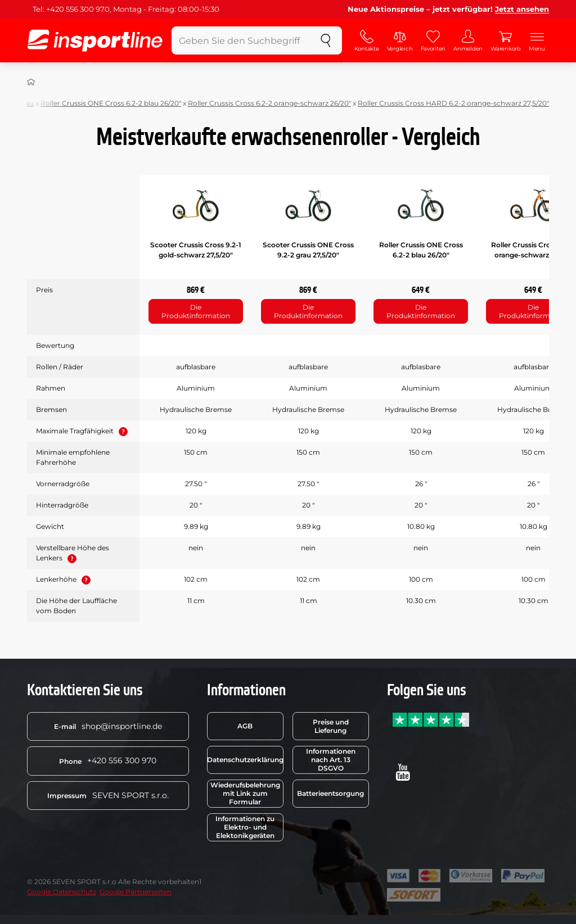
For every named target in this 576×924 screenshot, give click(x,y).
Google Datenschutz (62, 892)
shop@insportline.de (108, 726)
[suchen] (326, 40)
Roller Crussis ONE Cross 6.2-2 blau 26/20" (111, 103)
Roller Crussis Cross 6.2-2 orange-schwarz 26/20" (269, 103)
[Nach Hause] (31, 82)
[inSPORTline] (95, 40)
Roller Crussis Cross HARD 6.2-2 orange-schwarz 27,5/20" (453, 103)
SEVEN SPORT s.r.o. (108, 795)
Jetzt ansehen (522, 9)
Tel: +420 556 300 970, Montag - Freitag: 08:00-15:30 (126, 9)
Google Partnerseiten (136, 892)
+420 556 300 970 (108, 760)
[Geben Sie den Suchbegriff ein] (241, 40)
